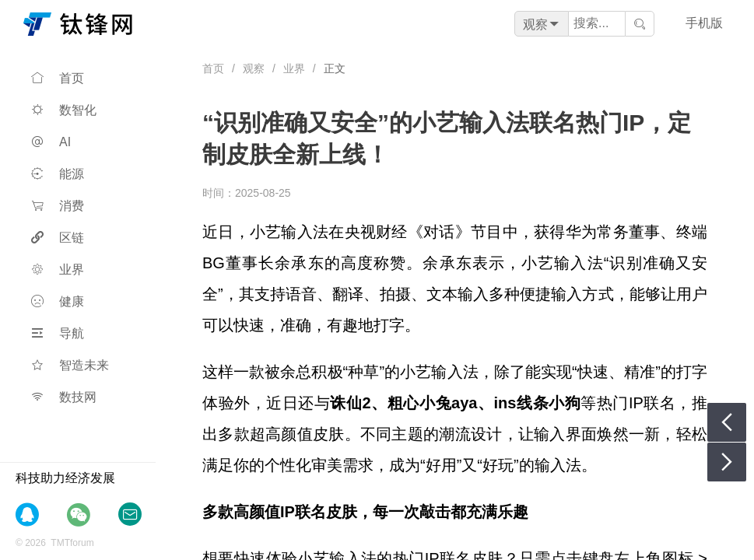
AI (51, 142)
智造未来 (70, 365)
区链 (58, 238)
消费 (58, 206)
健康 (58, 301)
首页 (58, 78)
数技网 (64, 397)
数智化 (64, 110)
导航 (58, 333)
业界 (58, 269)
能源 (58, 174)
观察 (254, 68)
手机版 (704, 23)
